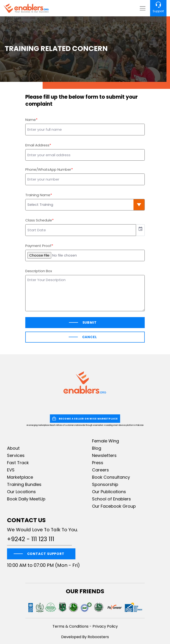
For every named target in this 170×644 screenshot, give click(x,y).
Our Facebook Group (114, 506)
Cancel (90, 337)
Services (16, 455)
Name (31, 120)
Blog (97, 448)
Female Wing (105, 441)
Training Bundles (24, 484)
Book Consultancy (111, 477)
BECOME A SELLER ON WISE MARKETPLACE (85, 419)
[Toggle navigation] (142, 8)
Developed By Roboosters (85, 637)
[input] (81, 230)
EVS (11, 470)
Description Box (39, 271)
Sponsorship (105, 484)
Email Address (37, 145)
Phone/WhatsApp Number (48, 169)
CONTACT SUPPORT (46, 554)
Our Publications (109, 492)
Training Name (38, 195)
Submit (90, 322)
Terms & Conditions (70, 626)
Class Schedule (39, 220)
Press (98, 463)
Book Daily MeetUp (26, 499)
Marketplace (20, 477)
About (13, 448)
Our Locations (21, 492)
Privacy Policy (105, 626)
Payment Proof (38, 246)
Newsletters (104, 455)
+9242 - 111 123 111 (31, 539)
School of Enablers (111, 499)
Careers (100, 470)
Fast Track (18, 463)
